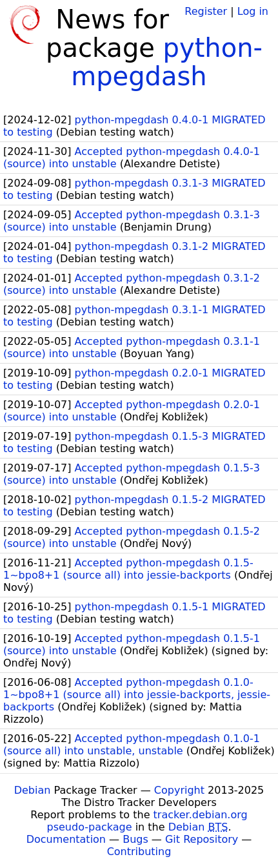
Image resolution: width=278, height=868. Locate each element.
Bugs (135, 839)
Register (206, 11)
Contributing (139, 852)
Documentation (66, 839)
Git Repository (202, 839)
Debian (33, 790)
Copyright (179, 790)
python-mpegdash (167, 62)
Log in (253, 11)
